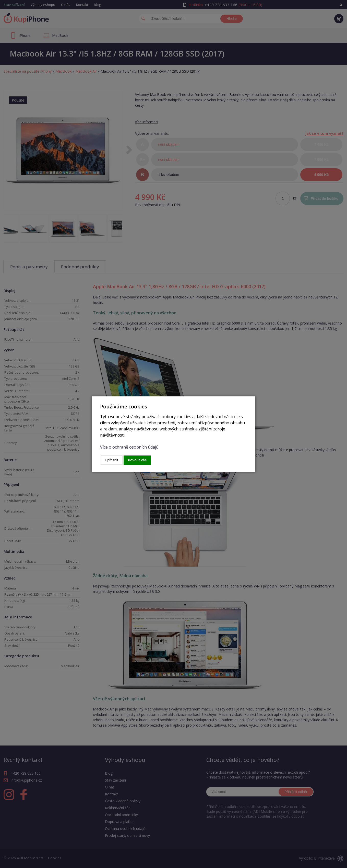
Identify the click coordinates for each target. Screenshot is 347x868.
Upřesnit (112, 460)
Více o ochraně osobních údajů (129, 447)
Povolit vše (137, 460)
